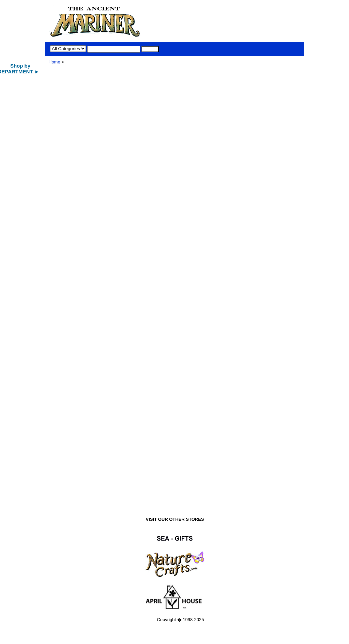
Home (54, 62)
